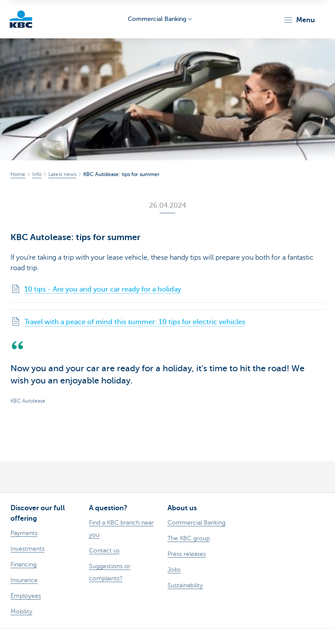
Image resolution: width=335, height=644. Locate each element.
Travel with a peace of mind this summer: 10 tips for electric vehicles (135, 322)
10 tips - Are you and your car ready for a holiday (103, 289)
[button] (299, 20)
